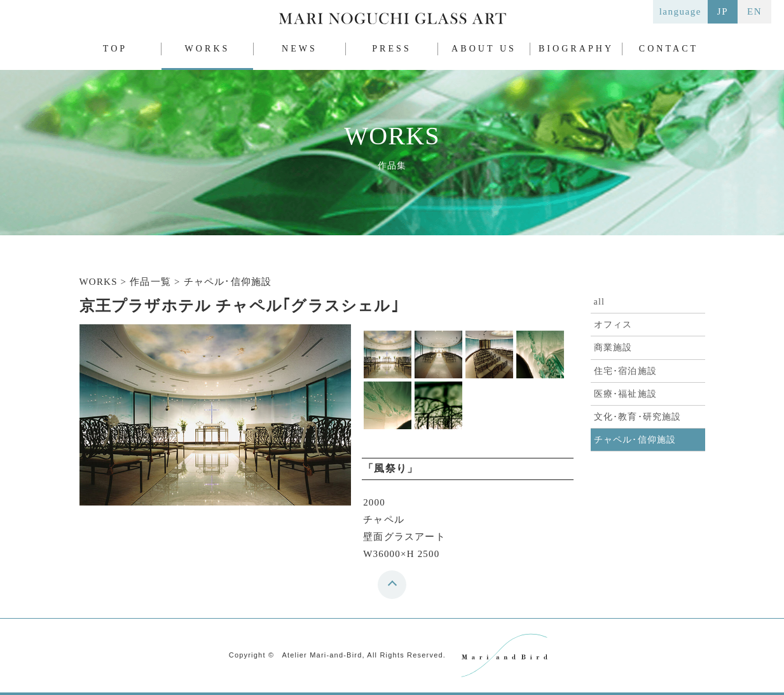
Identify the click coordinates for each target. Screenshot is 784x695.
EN (754, 11)
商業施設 (613, 347)
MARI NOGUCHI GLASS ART (392, 21)
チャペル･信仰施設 (635, 440)
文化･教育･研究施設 (638, 417)
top (395, 589)
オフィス (613, 325)
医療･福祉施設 (625, 394)
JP (723, 11)
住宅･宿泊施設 (625, 371)
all (600, 302)
